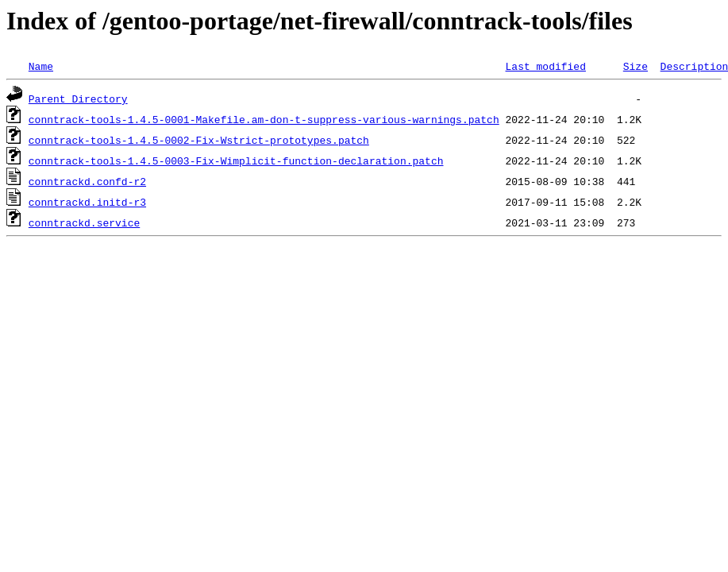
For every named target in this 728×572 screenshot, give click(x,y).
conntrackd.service (84, 222)
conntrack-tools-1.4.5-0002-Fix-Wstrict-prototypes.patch (199, 140)
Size (636, 66)
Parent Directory (78, 99)
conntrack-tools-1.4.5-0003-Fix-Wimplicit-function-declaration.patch (236, 160)
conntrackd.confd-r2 (87, 181)
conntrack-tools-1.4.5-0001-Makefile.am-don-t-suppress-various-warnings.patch (264, 119)
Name (41, 66)
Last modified (545, 66)
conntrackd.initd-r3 (87, 202)
